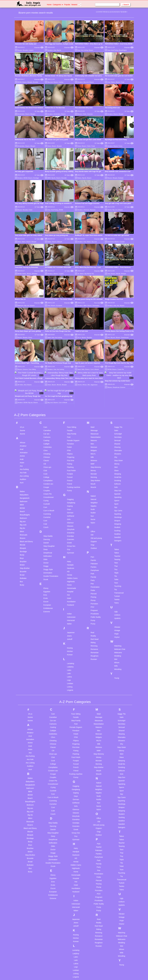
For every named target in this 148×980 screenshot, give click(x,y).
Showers (118, 398)
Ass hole (23, 417)
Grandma (71, 477)
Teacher (117, 500)
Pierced (94, 538)
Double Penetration (51, 520)
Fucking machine (74, 431)
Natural (93, 443)
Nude (93, 453)
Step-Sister (119, 405)
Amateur (50, 50)
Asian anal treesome (30, 949)
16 (118, 12)
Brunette (25, 50)
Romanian (95, 597)
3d (78, 274)
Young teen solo (51, 963)
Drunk (46, 524)
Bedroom (23, 462)
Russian (94, 603)
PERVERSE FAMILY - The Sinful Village (59, 299)
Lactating (71, 608)
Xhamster (39, 47)
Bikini (22, 476)
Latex (69, 614)
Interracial (71, 565)
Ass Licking (85, 50)
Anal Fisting (115, 50)
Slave (116, 415)
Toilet (116, 524)
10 (106, 12)
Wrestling (118, 613)
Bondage (36, 178)
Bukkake (121, 178)
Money (93, 415)
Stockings (118, 461)
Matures (94, 385)
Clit (45, 408)
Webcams (118, 597)
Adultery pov (27, 942)
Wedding (118, 600)
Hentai (69, 519)
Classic (46, 405)
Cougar (46, 431)
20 (125, 12)
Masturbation (96, 381)
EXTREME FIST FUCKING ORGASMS (58, 267)
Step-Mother (95, 425)
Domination (96, 306)
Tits (116, 520)
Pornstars (94, 548)
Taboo (117, 494)
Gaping (70, 450)
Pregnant (94, 554)
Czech (46, 471)
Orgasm (94, 486)
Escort (46, 546)
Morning (94, 421)
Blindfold (35, 274)
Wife (116, 610)
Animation (24, 397)
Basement (111, 242)
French (70, 425)
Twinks (117, 544)
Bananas (93, 210)
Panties (94, 511)
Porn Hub (99, 303)
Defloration (48, 500)
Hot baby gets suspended (24, 172)
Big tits (59, 50)
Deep (45, 494)
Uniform (117, 559)
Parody (93, 521)
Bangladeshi (25, 442)
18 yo (79, 337)
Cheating (47, 398)
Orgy (92, 489)
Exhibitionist (48, 552)
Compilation (48, 425)
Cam (45, 371)
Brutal (22, 519)
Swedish (118, 481)
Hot (68, 539)
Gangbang (71, 447)
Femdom (70, 388)
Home (49, 5)
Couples (61, 274)
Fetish (85, 114)
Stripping (118, 468)
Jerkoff (70, 583)
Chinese (47, 401)
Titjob (116, 517)
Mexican (94, 391)
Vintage (117, 575)
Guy (69, 494)
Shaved (117, 388)
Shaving (117, 391)
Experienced (125, 337)
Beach (22, 456)
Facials (70, 375)
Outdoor (94, 492)
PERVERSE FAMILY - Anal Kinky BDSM (119, 44)
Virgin (116, 578)
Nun (92, 460)
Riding (93, 587)
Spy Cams (118, 455)
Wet (116, 603)
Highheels (71, 526)
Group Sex (71, 490)
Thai (116, 510)
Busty (22, 529)
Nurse (93, 463)
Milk (92, 401)
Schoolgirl (118, 378)
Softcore (117, 428)
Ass (118, 306)
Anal (55, 50)
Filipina (70, 398)
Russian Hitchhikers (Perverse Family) (29, 76)
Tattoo (117, 497)
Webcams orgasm (51, 951)
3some (110, 210)
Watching (118, 590)
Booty (22, 499)
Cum (45, 451)
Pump (93, 565)
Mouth (93, 428)
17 (120, 12)
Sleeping (118, 418)
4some (23, 378)
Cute (45, 468)
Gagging (70, 443)
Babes (113, 82)
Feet (69, 381)
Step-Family (72, 378)
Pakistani (94, 508)
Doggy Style (48, 514)
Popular (67, 5)
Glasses (70, 470)
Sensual (117, 385)
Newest (74, 5)
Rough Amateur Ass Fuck (114, 299)
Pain (92, 501)
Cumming (47, 458)
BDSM (20, 82)
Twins (116, 547)
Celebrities (47, 391)
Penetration (95, 531)
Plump (93, 544)
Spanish (117, 438)
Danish (46, 487)
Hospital (70, 536)
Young (117, 622)
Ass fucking (58, 337)
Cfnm (45, 395)
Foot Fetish (71, 415)
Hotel (69, 542)
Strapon (117, 465)
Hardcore (71, 512)
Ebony (30, 337)
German (70, 457)
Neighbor (94, 447)
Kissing (70, 592)
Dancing (47, 484)
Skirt (116, 411)
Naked (93, 440)
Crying (46, 445)
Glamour (70, 467)
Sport (116, 448)
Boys (22, 502)
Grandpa (70, 480)
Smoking (118, 425)
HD (68, 516)
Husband (70, 549)
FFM (69, 395)
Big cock (50, 82)
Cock (45, 418)
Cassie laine (26, 970)
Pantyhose (95, 514)
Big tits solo (26, 958)
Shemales (118, 395)
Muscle (93, 431)
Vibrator (117, 571)
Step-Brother (25, 512)
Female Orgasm (73, 385)
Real (92, 577)
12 (110, 12)
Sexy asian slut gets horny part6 (56, 140)
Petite (93, 534)
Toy (116, 534)
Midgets (94, 395)
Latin (69, 618)
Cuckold (122, 242)
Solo (116, 431)
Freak (123, 82)
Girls (69, 463)
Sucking (117, 475)
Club (45, 415)
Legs (69, 624)
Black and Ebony (26, 486)
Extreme (47, 556)
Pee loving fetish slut (112, 108)
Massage (94, 375)
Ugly (116, 556)
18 (122, 12)
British (22, 509)
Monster (94, 418)
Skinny (117, 408)
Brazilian (89, 337)
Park (92, 518)
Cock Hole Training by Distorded (27, 267)
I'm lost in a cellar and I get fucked (117, 235)
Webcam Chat (120, 593)
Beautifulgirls (123, 50)
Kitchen (70, 595)
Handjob (70, 509)
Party (93, 524)
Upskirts (117, 562)
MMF (93, 408)
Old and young (96, 482)
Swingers (118, 485)
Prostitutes (95, 558)
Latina (69, 621)
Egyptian (47, 536)
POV (92, 551)
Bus (21, 526)
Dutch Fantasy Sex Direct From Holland (29, 108)
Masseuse (95, 378)
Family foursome (28, 979)
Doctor (46, 507)
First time (71, 405)
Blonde (118, 274)
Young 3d (48, 960)
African (23, 387)
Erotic (46, 542)
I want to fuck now (81, 331)
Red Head (95, 583)
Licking (70, 631)
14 (114, 12)
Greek (69, 487)
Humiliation (71, 546)
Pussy (93, 568)
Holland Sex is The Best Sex (55, 108)
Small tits (118, 421)
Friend (69, 428)
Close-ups (47, 411)
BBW (49, 178)
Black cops (26, 961)
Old (92, 479)
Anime (22, 400)
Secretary (118, 381)
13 (112, 12)
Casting (61, 82)
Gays (69, 453)
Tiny (116, 514)
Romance (94, 593)
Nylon (93, 467)
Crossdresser (49, 441)
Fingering (71, 401)
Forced (70, 421)
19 (123, 12)
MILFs (93, 398)
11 (108, 12)
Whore (117, 607)
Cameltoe (47, 375)
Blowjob (30, 82)
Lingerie (31, 50)
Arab (22, 403)
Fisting (70, 408)
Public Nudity (96, 561)
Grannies (90, 114)
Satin (116, 375)
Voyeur (117, 581)
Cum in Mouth (49, 455)
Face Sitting (72, 371)
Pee (92, 528)
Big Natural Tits (89, 274)
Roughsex (95, 600)
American (86, 210)
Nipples (94, 450)
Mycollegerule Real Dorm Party (116, 140)
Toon (116, 527)
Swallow (117, 478)
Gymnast (70, 497)
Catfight (46, 388)
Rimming (94, 590)
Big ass (113, 337)
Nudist (93, 457)
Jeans (69, 580)
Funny (120, 146)
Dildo (45, 504)
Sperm (117, 445)
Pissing (93, 541)
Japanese (71, 577)
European (59, 306)
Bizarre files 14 (20, 299)
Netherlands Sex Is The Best (25, 140)
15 (116, 12)
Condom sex (48, 428)
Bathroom (21, 306)
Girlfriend (71, 460)
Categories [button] (58, 5)
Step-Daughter (49, 490)
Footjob (70, 418)
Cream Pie (47, 438)
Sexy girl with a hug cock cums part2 (118, 203)
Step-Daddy (48, 480)
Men (92, 388)
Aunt (22, 427)
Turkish (117, 540)
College (46, 421)
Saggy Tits (118, 371)
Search (126, 5)
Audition (23, 423)
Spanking (118, 441)
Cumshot (47, 461)
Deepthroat (48, 497)
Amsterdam (21, 114)
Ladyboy (70, 611)
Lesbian (70, 628)
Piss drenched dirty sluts (84, 108)
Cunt (45, 465)
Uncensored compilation (49, 943)
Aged (49, 337)
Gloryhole (71, 473)
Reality (93, 580)
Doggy (46, 510)
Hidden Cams (72, 522)
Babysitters (24, 439)
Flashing (70, 411)
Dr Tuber (129, 79)
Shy (116, 401)
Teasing (117, 504)
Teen (116, 507)
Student (117, 471)
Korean (70, 599)
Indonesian (71, 561)
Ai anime (25, 946)
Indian (69, 558)
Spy (116, 451)
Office (93, 476)
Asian (49, 146)
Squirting (118, 458)
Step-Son (118, 435)
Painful (93, 504)
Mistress (94, 405)
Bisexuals (24, 479)
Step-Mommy (96, 411)
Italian (69, 568)
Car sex (46, 378)
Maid (92, 371)
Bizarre (20, 50)
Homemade (71, 532)
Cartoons (47, 381)
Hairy (69, 506)
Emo (45, 539)
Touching (118, 530)
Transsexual (119, 537)
